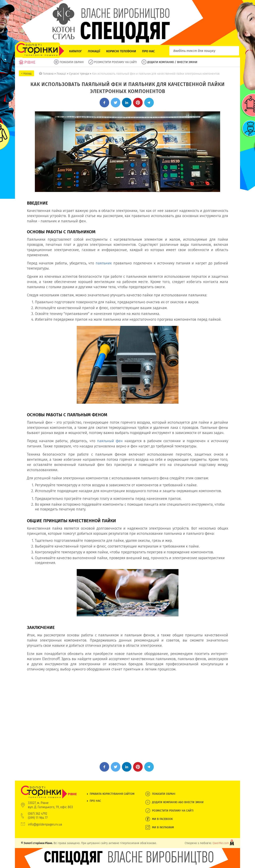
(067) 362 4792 (38, 814)
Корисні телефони (121, 51)
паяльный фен (110, 441)
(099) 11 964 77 (38, 818)
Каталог (76, 51)
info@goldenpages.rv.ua (45, 824)
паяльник (104, 263)
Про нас (148, 51)
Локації (94, 51)
